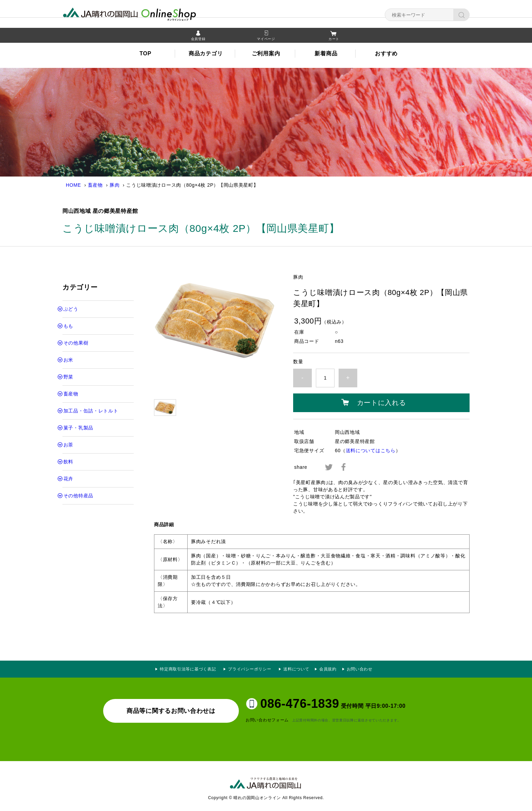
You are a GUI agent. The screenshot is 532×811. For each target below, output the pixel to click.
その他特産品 (78, 496)
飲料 (68, 462)
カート (334, 40)
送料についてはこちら (371, 450)
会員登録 (198, 40)
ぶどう (71, 309)
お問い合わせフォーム (267, 720)
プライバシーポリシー (252, 669)
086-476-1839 (300, 704)
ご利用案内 (266, 54)
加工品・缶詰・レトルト (91, 411)
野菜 (68, 377)
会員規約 (328, 669)
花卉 (68, 479)
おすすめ (386, 54)
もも (68, 326)
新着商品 (326, 54)
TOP (145, 54)
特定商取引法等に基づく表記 (188, 669)
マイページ (266, 40)
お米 (68, 360)
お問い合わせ (360, 669)
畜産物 (95, 185)
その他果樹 (76, 343)
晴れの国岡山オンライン (142, 14)
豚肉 (115, 185)
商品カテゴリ (206, 54)
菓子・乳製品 (78, 428)
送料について (296, 669)
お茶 (68, 445)
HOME (73, 185)
